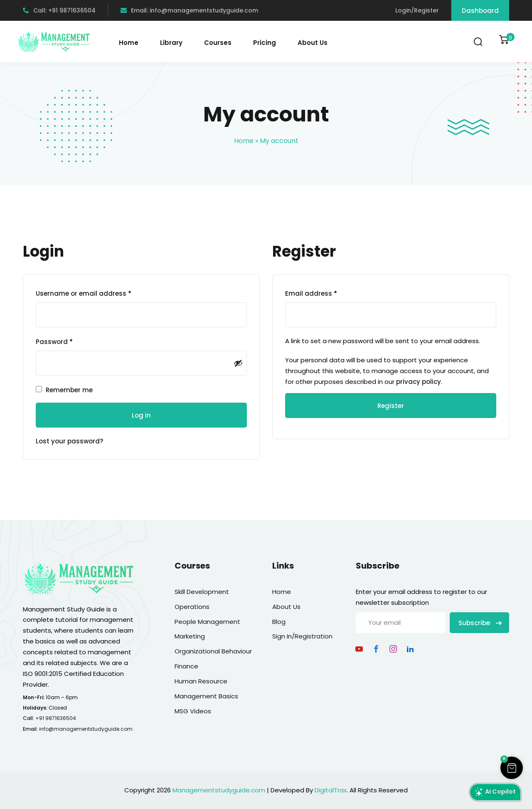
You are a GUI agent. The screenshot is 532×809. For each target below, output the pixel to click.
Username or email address (84, 294)
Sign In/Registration (302, 636)
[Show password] (238, 363)
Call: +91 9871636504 (59, 10)
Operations (192, 607)
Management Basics (206, 696)
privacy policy (419, 382)
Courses (218, 43)
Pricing (265, 43)
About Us (313, 43)
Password (54, 342)
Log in (141, 415)
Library (171, 43)
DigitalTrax (331, 790)
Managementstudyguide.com (219, 790)
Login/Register (417, 10)
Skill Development (202, 592)
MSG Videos (193, 711)
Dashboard (480, 11)
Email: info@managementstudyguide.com (189, 10)
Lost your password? (69, 441)
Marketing (190, 636)
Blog (279, 622)
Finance (186, 666)
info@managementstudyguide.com (86, 729)
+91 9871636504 (56, 718)
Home (129, 43)
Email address (311, 294)
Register (391, 406)
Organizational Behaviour (213, 651)
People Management (207, 622)
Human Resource (201, 681)
